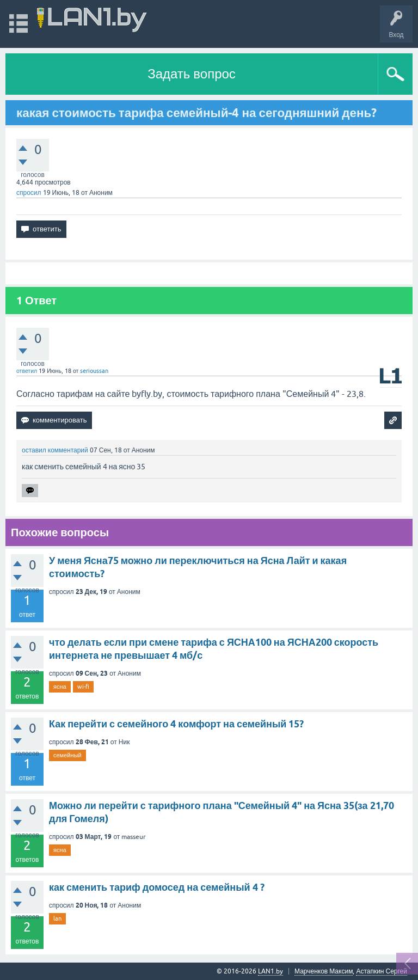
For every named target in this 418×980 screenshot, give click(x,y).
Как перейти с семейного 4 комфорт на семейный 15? (176, 724)
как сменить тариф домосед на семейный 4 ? (157, 887)
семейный (67, 755)
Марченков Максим (324, 971)
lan (57, 918)
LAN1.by (271, 971)
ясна (60, 687)
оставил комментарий (55, 450)
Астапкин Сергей (382, 971)
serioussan (94, 371)
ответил (27, 371)
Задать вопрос (192, 74)
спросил (29, 193)
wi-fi (83, 687)
